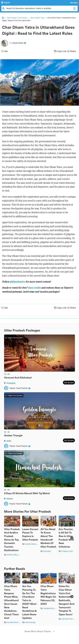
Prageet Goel (67, 551)
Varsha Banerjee (32, 544)
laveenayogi (30, 622)
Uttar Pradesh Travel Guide (17, 18)
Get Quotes (69, 383)
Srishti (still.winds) (14, 555)
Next (72, 538)
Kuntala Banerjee (14, 622)
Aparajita (47, 551)
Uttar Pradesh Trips (37, 18)
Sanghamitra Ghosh (52, 608)
